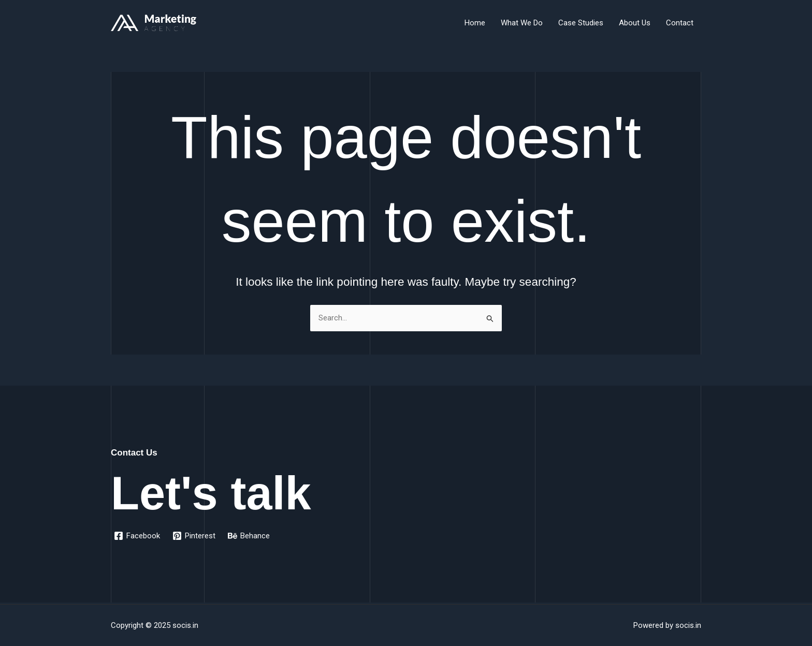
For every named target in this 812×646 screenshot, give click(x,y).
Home (475, 23)
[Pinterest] (194, 536)
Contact (680, 23)
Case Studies (581, 23)
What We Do (522, 23)
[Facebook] (137, 536)
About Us (635, 23)
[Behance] (249, 536)
